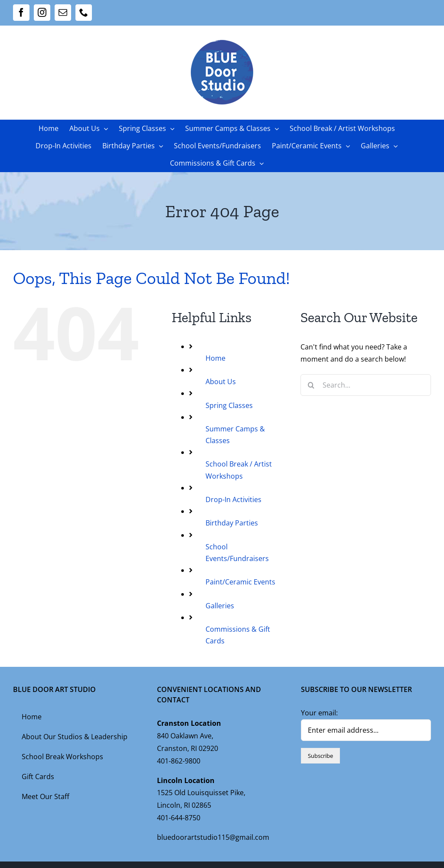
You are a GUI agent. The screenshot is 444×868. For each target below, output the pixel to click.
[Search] (311, 385)
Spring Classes (229, 405)
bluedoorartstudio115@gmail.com (213, 837)
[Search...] (366, 385)
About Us (221, 382)
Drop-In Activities (233, 499)
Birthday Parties (232, 523)
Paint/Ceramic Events (240, 582)
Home (215, 358)
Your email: (319, 713)
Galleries (220, 606)
